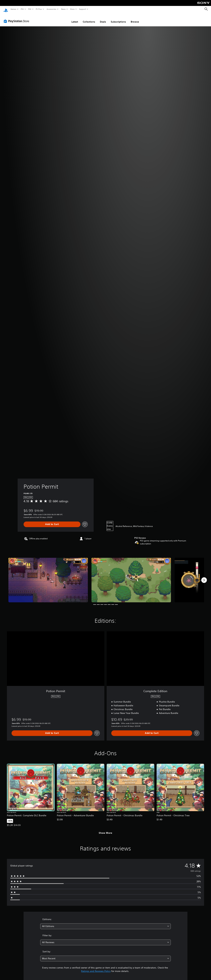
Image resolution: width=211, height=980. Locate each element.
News (63, 9)
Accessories (51, 9)
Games (13, 9)
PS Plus (39, 9)
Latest (75, 19)
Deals (103, 19)
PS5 (22, 9)
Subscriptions (118, 19)
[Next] (204, 577)
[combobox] (106, 923)
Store (72, 9)
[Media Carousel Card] (48, 577)
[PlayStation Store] (17, 18)
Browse (135, 19)
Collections (89, 19)
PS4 (30, 9)
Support (82, 9)
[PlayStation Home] (6, 9)
